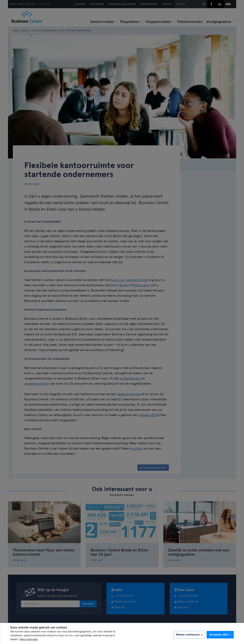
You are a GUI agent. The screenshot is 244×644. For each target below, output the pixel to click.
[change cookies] (189, 635)
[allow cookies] (220, 635)
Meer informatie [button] (29, 639)
